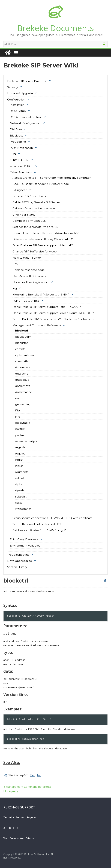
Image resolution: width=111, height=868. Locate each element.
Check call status (24, 215)
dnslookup (22, 380)
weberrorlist (23, 509)
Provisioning (18, 142)
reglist (19, 460)
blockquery (23, 337)
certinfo (20, 349)
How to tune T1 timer (27, 258)
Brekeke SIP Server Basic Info (27, 81)
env (18, 398)
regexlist (21, 447)
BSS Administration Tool (26, 117)
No (39, 775)
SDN (13, 154)
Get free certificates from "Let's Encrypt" (39, 530)
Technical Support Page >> (20, 817)
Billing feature (22, 190)
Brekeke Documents (56, 28)
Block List (16, 136)
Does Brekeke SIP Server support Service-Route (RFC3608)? (53, 313)
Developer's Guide (20, 561)
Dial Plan (16, 129)
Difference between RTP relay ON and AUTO (43, 239)
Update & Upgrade (20, 93)
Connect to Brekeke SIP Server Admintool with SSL (47, 233)
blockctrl (22, 331)
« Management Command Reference (27, 787)
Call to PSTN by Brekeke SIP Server (36, 202)
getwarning (23, 404)
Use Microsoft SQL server (29, 276)
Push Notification (21, 148)
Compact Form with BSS (29, 221)
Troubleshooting (18, 555)
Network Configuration (25, 123)
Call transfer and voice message (34, 208)
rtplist (19, 466)
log (15, 288)
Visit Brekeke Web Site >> (19, 838)
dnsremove (23, 386)
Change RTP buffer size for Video (35, 251)
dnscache (22, 374)
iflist (18, 410)
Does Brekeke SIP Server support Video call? (43, 245)
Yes (32, 775)
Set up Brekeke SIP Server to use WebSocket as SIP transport (54, 319)
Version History (17, 567)
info (18, 417)
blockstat (21, 343)
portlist (20, 429)
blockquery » (12, 791)
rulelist (20, 478)
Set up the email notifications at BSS (37, 524)
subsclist (21, 497)
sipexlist (20, 490)
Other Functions (21, 172)
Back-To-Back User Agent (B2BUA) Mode (41, 184)
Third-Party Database (24, 539)
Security (13, 87)
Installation (17, 105)
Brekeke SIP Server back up (32, 196)
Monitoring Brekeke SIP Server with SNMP (41, 295)
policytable (23, 423)
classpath (22, 361)
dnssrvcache (24, 392)
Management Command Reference (37, 325)
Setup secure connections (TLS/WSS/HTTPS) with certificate (53, 518)
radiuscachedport (27, 441)
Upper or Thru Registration (31, 282)
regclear (21, 453)
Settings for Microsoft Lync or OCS (35, 227)
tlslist (18, 503)
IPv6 (15, 264)
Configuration (16, 100)
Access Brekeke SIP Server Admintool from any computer (52, 178)
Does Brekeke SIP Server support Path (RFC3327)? (47, 307)
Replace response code (29, 270)
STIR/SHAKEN (19, 160)
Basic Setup (18, 111)
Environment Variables (25, 546)
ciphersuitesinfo (26, 355)
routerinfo (22, 472)
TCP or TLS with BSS (26, 301)
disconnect (23, 367)
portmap (21, 435)
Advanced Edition (22, 166)
